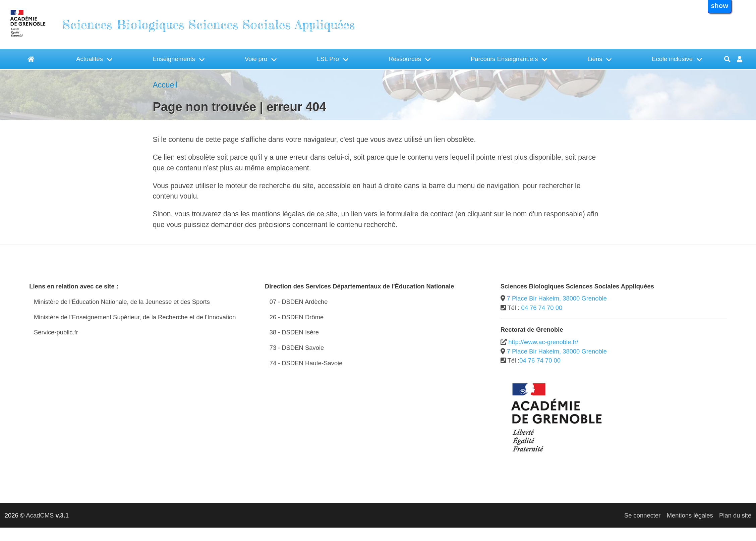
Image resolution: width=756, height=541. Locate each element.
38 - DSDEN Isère (294, 332)
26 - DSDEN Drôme (297, 317)
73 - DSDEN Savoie (297, 348)
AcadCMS (47, 515)
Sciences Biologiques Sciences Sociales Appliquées (209, 25)
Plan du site (735, 515)
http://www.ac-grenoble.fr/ (543, 342)
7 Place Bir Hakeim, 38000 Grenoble (557, 298)
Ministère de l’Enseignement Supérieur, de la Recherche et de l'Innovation (135, 317)
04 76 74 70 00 (542, 308)
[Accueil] (31, 59)
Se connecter (642, 515)
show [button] (720, 5)
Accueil (165, 85)
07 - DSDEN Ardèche (299, 302)
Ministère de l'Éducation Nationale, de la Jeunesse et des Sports (122, 302)
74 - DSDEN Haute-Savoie (306, 363)
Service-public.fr (56, 332)
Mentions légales (690, 515)
